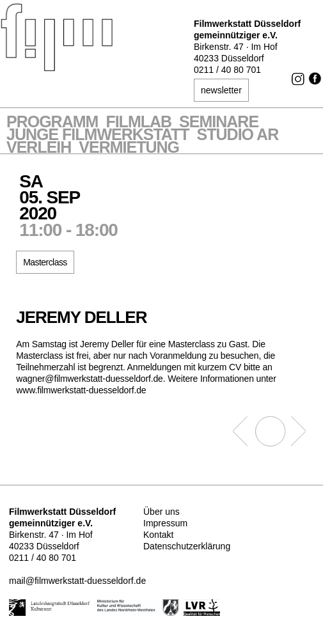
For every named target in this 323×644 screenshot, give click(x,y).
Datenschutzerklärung (187, 546)
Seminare (219, 123)
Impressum (165, 523)
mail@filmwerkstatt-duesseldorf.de (77, 581)
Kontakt (158, 535)
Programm (52, 123)
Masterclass (45, 262)
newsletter (221, 90)
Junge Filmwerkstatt (98, 136)
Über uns (161, 512)
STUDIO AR (238, 136)
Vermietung (129, 148)
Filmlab (138, 123)
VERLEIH (39, 148)
